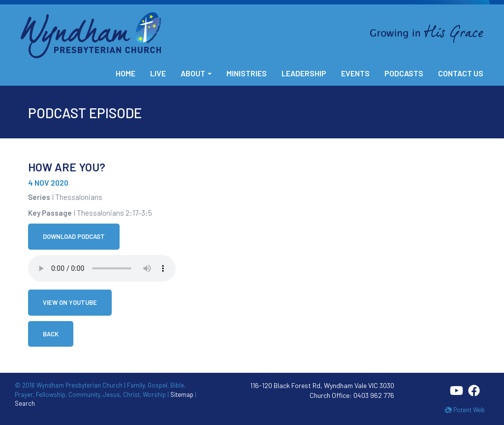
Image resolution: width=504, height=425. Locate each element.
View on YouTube (70, 302)
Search (25, 403)
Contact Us (461, 73)
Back (51, 334)
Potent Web (465, 410)
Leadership (304, 73)
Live (158, 73)
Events (355, 73)
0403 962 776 (374, 395)
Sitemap (182, 394)
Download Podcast (74, 236)
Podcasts (404, 73)
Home (126, 73)
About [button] (196, 73)
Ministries (247, 73)
